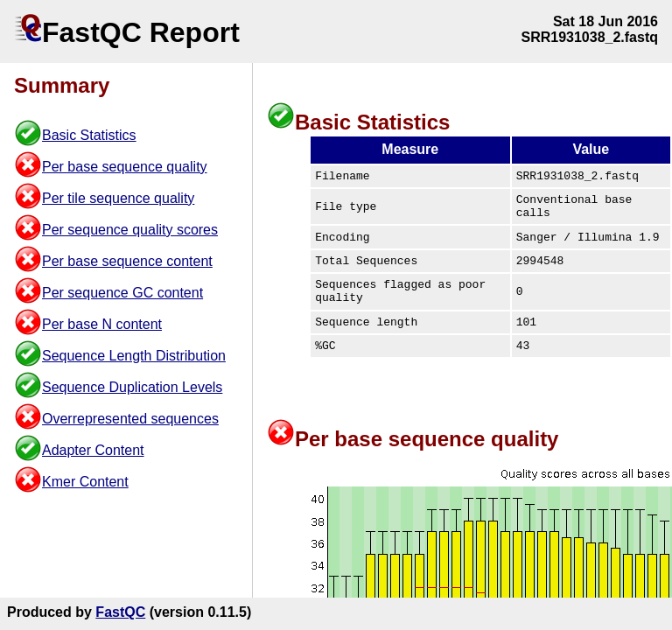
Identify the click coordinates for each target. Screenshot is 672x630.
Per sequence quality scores (130, 230)
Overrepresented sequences (130, 419)
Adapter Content (93, 450)
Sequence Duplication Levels (132, 387)
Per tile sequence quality (118, 198)
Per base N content (102, 324)
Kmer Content (85, 482)
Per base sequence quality (125, 167)
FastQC (120, 612)
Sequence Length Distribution (134, 356)
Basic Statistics (89, 135)
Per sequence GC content (122, 293)
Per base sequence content (127, 261)
